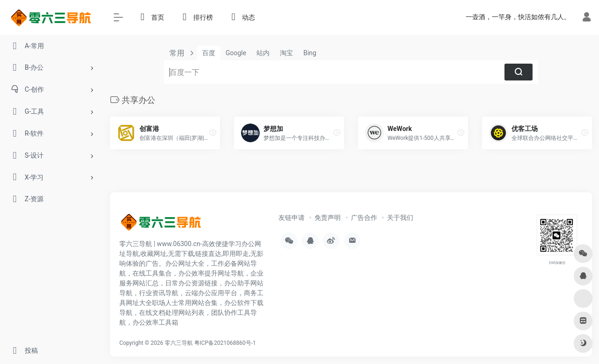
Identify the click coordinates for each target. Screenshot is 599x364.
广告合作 (364, 218)
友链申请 (292, 218)
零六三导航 (179, 343)
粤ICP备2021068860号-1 (225, 343)
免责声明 (328, 218)
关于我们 (400, 218)
